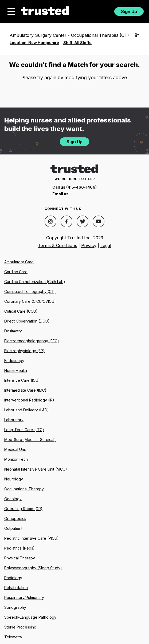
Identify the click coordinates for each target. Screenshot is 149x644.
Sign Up (129, 11)
